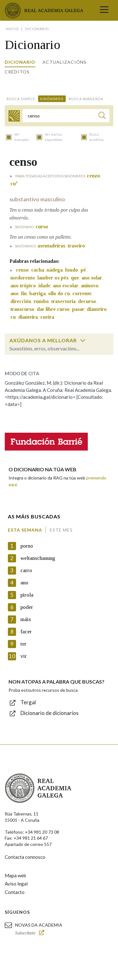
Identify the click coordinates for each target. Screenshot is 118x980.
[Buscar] (102, 116)
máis (26, 619)
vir (24, 656)
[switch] (83, 340)
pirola (27, 595)
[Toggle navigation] (104, 10)
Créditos (17, 72)
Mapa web (15, 875)
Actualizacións (65, 62)
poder (27, 607)
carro (26, 570)
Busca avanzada (86, 99)
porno (27, 546)
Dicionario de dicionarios (50, 713)
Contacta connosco (25, 857)
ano (24, 583)
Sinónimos (52, 99)
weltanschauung (38, 558)
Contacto (15, 892)
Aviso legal (16, 884)
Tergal (28, 702)
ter (23, 644)
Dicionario (20, 62)
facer (26, 632)
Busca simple (21, 99)
